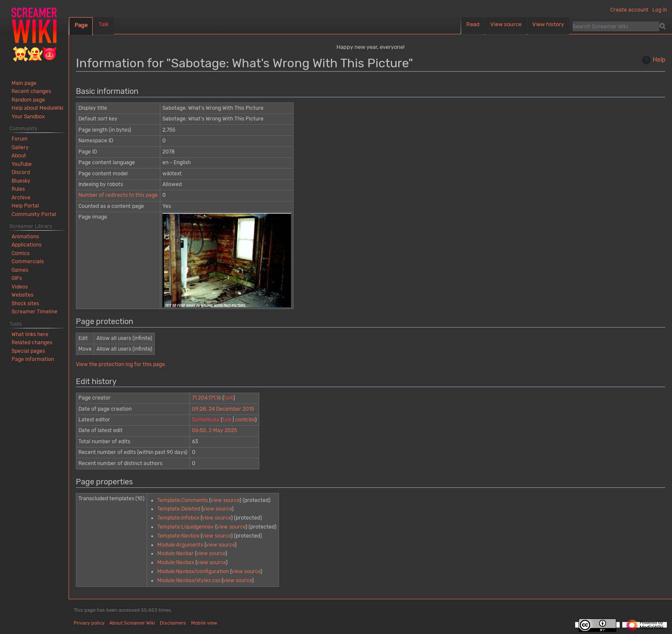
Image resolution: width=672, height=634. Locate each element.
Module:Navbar (175, 553)
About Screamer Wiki (132, 623)
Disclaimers (173, 623)
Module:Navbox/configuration (193, 571)
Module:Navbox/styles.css (189, 580)
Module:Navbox (176, 562)
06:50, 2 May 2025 (214, 430)
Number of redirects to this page (118, 195)
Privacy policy (89, 623)
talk (229, 398)
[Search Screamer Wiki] (616, 26)
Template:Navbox (178, 536)
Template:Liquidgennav (186, 527)
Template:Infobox (178, 518)
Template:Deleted (179, 509)
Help (652, 60)
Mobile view (204, 623)
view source (225, 500)
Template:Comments (183, 500)
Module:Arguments (180, 545)
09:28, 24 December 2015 (223, 409)
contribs (245, 420)
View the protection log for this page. (121, 364)
